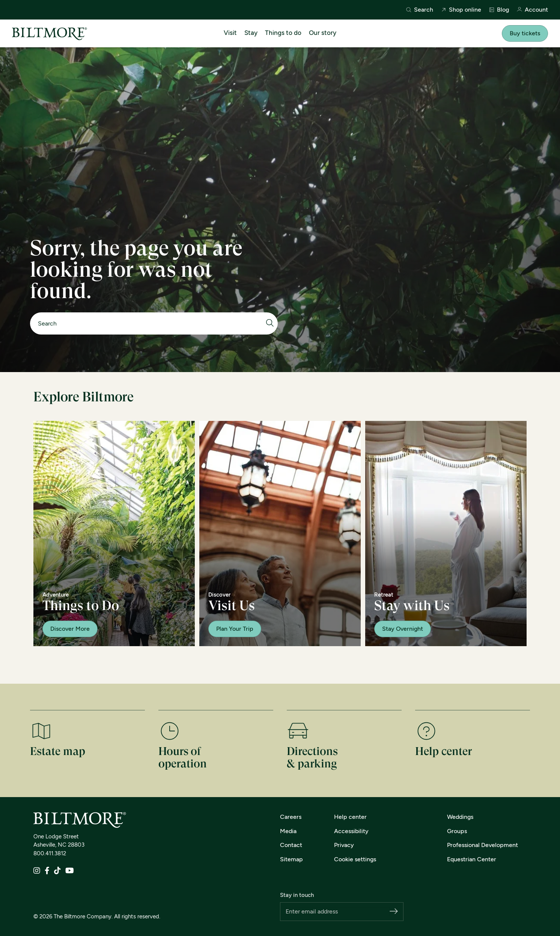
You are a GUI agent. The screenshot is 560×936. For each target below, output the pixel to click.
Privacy (344, 845)
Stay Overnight (403, 629)
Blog (499, 10)
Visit (230, 33)
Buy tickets (525, 33)
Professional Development (482, 845)
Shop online (461, 10)
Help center (350, 817)
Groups (457, 831)
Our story (323, 33)
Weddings (460, 817)
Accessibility (351, 831)
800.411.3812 (50, 853)
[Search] (150, 323)
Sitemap (291, 859)
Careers (291, 817)
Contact (291, 845)
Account (532, 10)
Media (288, 831)
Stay (251, 33)
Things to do (283, 33)
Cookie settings (355, 859)
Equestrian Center (472, 859)
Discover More (70, 629)
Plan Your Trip (235, 629)
